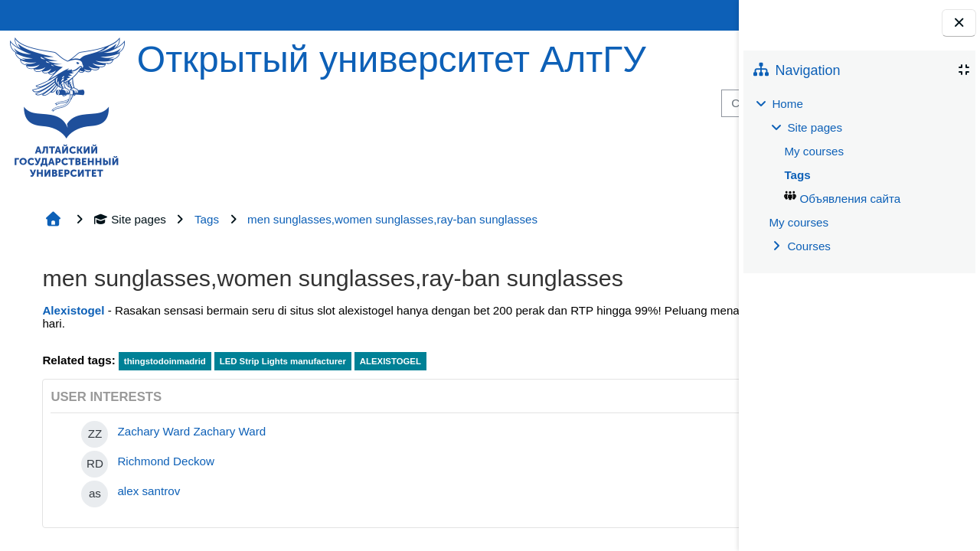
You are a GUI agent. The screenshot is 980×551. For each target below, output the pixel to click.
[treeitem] (859, 175)
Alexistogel (73, 310)
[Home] (67, 106)
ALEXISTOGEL (390, 361)
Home (787, 104)
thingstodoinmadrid (165, 361)
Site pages (130, 219)
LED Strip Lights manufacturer (283, 361)
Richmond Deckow (166, 461)
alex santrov (149, 491)
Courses (809, 246)
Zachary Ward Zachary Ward (191, 431)
